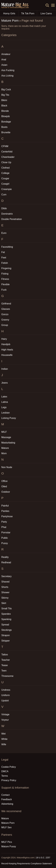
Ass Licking (7, 76)
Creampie (6, 189)
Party (4, 522)
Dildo (4, 208)
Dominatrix (7, 214)
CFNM (5, 146)
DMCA (5, 771)
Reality (5, 557)
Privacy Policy (9, 780)
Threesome (7, 676)
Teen (4, 671)
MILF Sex (6, 827)
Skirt (4, 603)
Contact (5, 795)
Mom (4, 453)
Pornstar (6, 532)
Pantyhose (7, 516)
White (4, 739)
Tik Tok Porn (29, 14)
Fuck (4, 290)
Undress (6, 690)
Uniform (6, 695)
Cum (4, 195)
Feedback (7, 799)
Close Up (6, 162)
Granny (5, 320)
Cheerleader (8, 157)
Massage (6, 437)
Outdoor (6, 492)
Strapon (6, 635)
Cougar (5, 178)
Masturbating (8, 443)
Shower (5, 592)
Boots (4, 127)
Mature (5, 448)
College (5, 173)
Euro (4, 233)
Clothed (5, 168)
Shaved (5, 582)
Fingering (6, 268)
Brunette (6, 132)
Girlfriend (6, 304)
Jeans (5, 383)
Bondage (6, 122)
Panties (5, 511)
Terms (5, 776)
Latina (5, 402)
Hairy (4, 339)
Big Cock (6, 89)
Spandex (6, 614)
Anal (4, 60)
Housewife (7, 355)
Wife (4, 744)
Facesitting (7, 247)
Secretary (6, 576)
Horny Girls (11, 14)
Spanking (6, 619)
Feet (4, 258)
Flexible (5, 284)
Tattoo (5, 655)
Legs (4, 407)
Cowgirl (5, 184)
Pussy (5, 543)
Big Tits (5, 95)
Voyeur (5, 720)
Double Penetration (12, 219)
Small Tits (6, 608)
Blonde (5, 111)
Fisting (5, 274)
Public (5, 538)
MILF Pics (7, 842)
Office (4, 481)
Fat (3, 252)
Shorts (5, 587)
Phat (4, 527)
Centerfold (7, 152)
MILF (4, 432)
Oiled (4, 486)
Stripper (6, 641)
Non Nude (7, 467)
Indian (5, 369)
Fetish (5, 263)
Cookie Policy (9, 767)
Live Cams (46, 13)
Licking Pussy (9, 418)
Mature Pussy (9, 846)
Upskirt (5, 701)
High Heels (7, 350)
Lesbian (6, 413)
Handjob (6, 344)
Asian (4, 65)
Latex (4, 397)
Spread (5, 625)
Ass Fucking (8, 70)
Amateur (6, 54)
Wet (3, 734)
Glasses (6, 309)
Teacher (6, 660)
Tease (5, 665)
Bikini (4, 100)
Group (5, 325)
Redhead (6, 562)
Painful (5, 506)
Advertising (7, 804)
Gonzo (5, 314)
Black (4, 106)
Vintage (5, 714)
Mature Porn (10, 20)
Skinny (5, 598)
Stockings (6, 630)
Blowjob (6, 116)
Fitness (5, 279)
